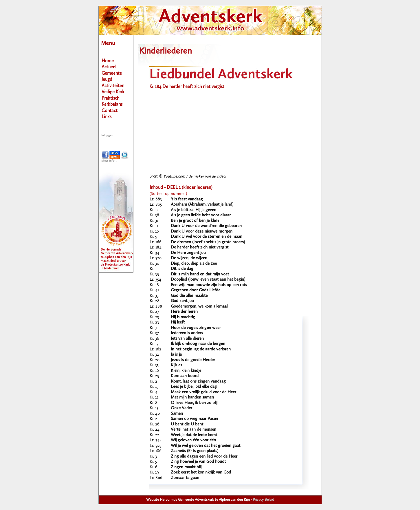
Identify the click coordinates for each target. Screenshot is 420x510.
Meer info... (109, 161)
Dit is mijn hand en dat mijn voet (200, 274)
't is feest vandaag (187, 199)
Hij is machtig (183, 317)
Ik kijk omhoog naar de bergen (198, 344)
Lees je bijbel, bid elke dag (194, 387)
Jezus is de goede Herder (193, 360)
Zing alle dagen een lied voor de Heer (204, 457)
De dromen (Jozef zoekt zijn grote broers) (208, 242)
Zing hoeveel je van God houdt (198, 462)
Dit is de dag (182, 269)
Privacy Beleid (263, 500)
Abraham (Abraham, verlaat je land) (202, 205)
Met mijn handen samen (192, 397)
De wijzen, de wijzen (189, 258)
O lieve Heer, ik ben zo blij (194, 403)
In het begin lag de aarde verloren (201, 349)
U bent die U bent (187, 424)
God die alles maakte (189, 296)
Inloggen (107, 135)
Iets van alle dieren (187, 339)
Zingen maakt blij (186, 467)
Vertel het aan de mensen (194, 430)
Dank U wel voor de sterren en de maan (207, 237)
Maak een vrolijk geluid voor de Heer (203, 392)
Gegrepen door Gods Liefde (196, 290)
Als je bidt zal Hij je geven (194, 210)
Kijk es (176, 365)
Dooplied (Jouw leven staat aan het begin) (208, 280)
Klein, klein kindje (186, 371)
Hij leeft (178, 322)
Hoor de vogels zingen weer (196, 328)
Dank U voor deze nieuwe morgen (202, 232)
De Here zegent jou (188, 253)
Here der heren (184, 312)
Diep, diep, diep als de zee (194, 264)
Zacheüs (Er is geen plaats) (195, 451)
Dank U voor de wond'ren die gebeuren (206, 226)
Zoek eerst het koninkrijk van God (201, 472)
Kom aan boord (185, 376)
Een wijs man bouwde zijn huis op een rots (209, 285)
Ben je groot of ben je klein (195, 221)
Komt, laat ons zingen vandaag (198, 382)
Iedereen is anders (187, 333)
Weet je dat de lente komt (194, 435)
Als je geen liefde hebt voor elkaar (201, 215)
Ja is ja (176, 355)
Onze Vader (181, 408)
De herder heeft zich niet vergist (200, 247)
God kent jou (182, 301)
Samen (177, 414)
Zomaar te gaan (185, 478)
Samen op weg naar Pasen (194, 419)
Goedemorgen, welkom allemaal (199, 307)
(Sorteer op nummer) (168, 194)
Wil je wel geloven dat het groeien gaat (206, 446)
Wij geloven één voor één (193, 440)
